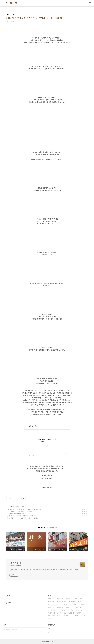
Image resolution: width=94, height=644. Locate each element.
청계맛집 (75, 604)
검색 (44, 629)
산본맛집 (76, 616)
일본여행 (68, 599)
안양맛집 (71, 613)
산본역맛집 (60, 599)
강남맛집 (59, 604)
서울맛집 (51, 607)
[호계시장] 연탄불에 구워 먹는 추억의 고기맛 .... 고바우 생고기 (22, 516)
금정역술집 (60, 607)
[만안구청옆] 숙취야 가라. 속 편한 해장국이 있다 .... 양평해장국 (22, 518)
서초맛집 (63, 613)
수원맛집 (72, 610)
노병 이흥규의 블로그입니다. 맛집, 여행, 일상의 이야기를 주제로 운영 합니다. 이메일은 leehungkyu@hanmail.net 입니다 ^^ (44, 570)
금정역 (60, 616)
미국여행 (68, 607)
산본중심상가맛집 (54, 610)
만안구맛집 (80, 610)
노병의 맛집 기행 (10, 3)
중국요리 (64, 610)
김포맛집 (79, 613)
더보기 (50, 619)
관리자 (53, 641)
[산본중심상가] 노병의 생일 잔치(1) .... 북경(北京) (19, 512)
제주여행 (82, 604)
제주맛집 (51, 599)
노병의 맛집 (73, 602)
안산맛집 (51, 604)
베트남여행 (52, 616)
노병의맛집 (67, 616)
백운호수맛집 (77, 607)
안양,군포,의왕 (11, 506)
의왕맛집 (81, 602)
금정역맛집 (52, 602)
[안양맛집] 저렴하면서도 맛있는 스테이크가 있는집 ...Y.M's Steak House (24, 510)
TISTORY (47, 641)
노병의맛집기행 (62, 602)
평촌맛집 (67, 604)
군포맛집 (84, 616)
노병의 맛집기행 (78, 599)
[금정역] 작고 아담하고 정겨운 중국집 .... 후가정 (18, 514)
